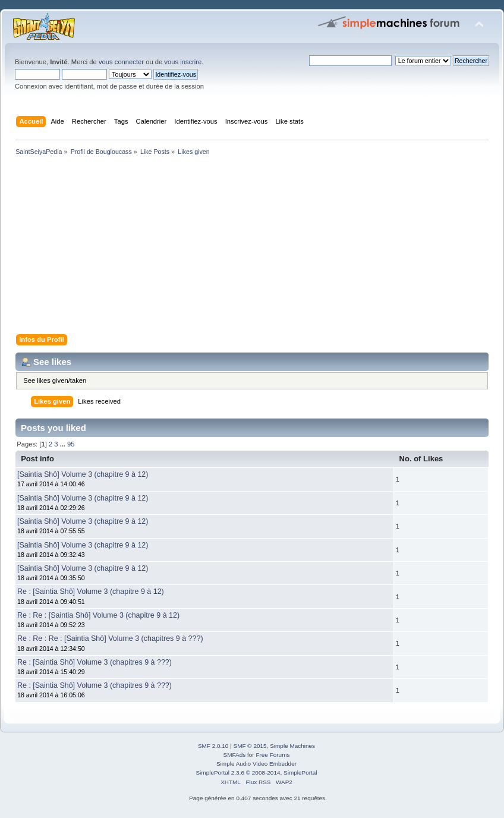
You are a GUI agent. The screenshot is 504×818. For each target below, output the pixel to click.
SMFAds (235, 755)
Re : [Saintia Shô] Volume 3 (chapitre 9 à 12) (91, 592)
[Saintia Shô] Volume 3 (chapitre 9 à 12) (83, 474)
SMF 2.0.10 (213, 746)
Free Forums (273, 755)
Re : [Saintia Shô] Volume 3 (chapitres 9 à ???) (94, 662)
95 (71, 444)
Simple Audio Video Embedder (256, 764)
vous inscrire (183, 62)
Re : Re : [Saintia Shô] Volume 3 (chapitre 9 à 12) (98, 615)
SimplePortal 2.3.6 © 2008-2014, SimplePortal (256, 773)
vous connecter (121, 62)
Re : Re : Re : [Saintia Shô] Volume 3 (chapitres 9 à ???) (110, 638)
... (64, 444)
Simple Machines (292, 746)
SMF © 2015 (250, 746)
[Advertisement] (252, 247)
